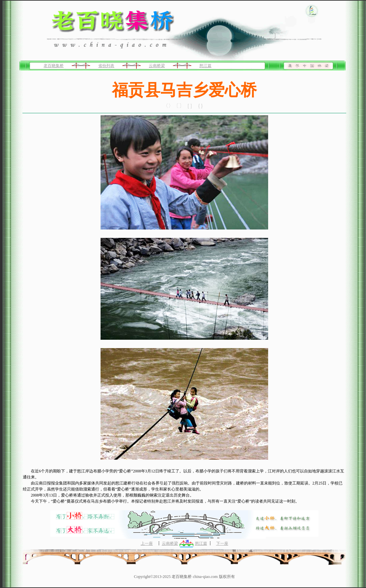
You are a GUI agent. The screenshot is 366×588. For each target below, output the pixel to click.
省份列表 (106, 66)
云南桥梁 (157, 66)
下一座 (222, 543)
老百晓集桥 (54, 66)
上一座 (147, 543)
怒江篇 (205, 66)
